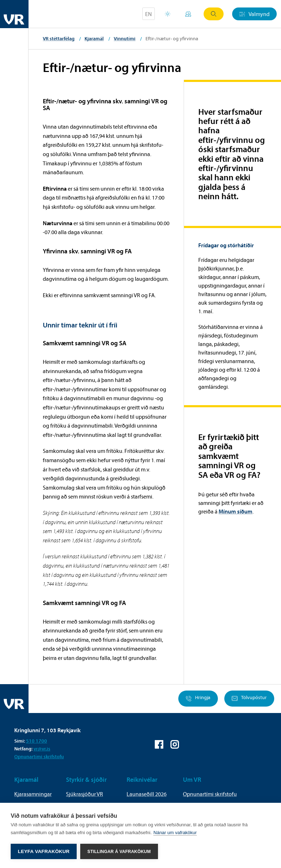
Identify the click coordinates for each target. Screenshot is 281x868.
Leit (214, 14)
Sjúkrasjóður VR (85, 794)
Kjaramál (94, 38)
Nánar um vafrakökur (175, 833)
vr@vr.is (42, 749)
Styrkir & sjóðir (86, 779)
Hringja (198, 699)
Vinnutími (125, 38)
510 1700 (37, 741)
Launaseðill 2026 (147, 794)
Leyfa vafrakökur (44, 851)
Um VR (192, 779)
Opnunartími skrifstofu (39, 756)
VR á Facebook (159, 744)
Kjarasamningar (33, 794)
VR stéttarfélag (59, 38)
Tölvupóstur (249, 699)
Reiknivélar (142, 779)
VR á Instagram (175, 744)
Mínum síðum (236, 511)
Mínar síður (188, 14)
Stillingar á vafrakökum (119, 852)
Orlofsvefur (168, 14)
